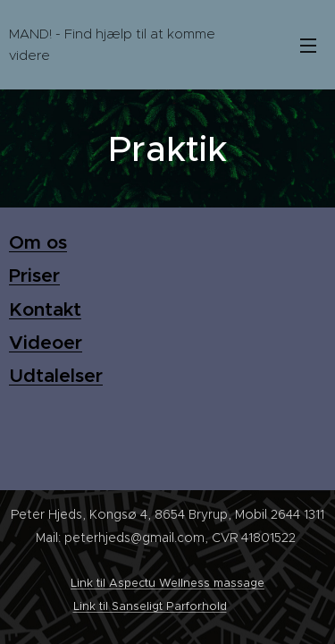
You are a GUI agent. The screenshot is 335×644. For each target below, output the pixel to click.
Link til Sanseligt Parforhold (150, 606)
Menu (308, 46)
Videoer (46, 343)
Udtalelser (56, 377)
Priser (34, 276)
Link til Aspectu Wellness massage (167, 583)
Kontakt (45, 309)
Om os (38, 242)
